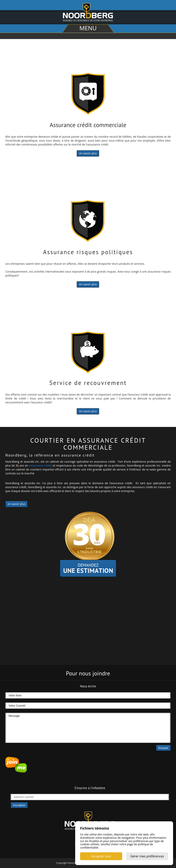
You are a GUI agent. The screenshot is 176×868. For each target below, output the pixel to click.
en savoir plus (88, 153)
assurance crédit (40, 465)
